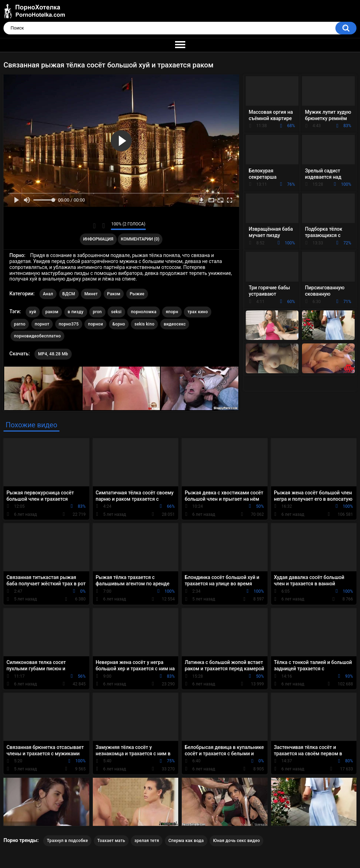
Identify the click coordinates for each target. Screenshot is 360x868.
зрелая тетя (147, 841)
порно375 (69, 324)
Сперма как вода (186, 841)
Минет (91, 294)
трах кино (198, 312)
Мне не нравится (104, 226)
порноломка (144, 312)
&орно (119, 324)
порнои (95, 324)
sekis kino (144, 324)
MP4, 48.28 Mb (53, 354)
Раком (114, 294)
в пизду (76, 312)
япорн (172, 312)
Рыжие (137, 294)
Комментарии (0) (140, 239)
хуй (33, 312)
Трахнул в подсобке (67, 841)
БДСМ (69, 294)
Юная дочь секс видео (236, 841)
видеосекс (175, 324)
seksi (116, 312)
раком (52, 312)
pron (97, 312)
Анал (48, 294)
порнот (42, 324)
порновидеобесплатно (37, 336)
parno (20, 324)
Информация (98, 239)
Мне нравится (94, 226)
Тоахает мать (111, 841)
